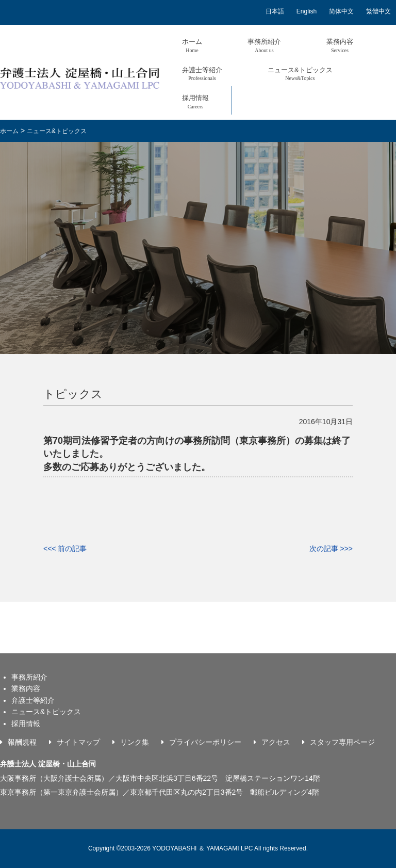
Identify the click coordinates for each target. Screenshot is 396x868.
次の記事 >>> (331, 549)
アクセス (276, 742)
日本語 (275, 11)
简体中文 (341, 11)
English (307, 11)
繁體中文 (378, 11)
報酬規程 (22, 742)
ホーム (192, 45)
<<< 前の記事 (65, 549)
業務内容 (340, 45)
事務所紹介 (264, 45)
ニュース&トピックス (300, 74)
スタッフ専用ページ (342, 742)
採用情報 (195, 101)
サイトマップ (78, 742)
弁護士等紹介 (202, 74)
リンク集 (135, 742)
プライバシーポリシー (205, 742)
